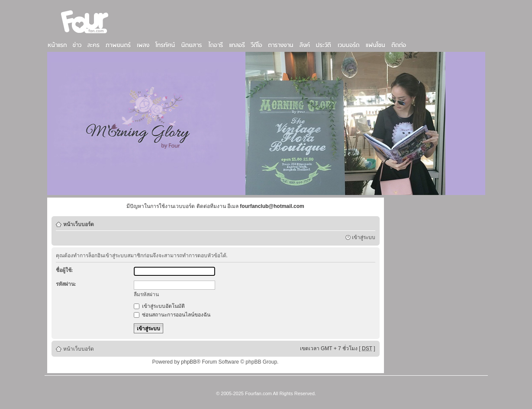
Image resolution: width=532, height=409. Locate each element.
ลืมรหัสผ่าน (146, 294)
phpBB (189, 362)
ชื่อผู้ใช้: (64, 270)
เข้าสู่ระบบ (364, 237)
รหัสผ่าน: (66, 284)
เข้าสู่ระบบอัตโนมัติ (159, 306)
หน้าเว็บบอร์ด (79, 224)
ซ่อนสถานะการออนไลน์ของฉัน (172, 315)
